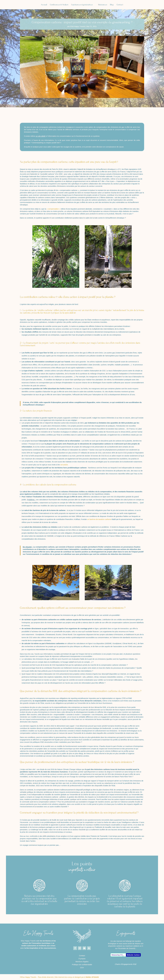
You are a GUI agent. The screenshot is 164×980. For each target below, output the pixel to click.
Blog (121, 5)
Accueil (35, 5)
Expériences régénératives (73, 5)
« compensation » (53, 209)
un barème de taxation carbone (99, 519)
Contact (129, 5)
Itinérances (112, 5)
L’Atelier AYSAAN (91, 977)
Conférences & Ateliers (50, 5)
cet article (64, 465)
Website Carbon (133, 955)
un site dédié (41, 136)
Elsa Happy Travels (78, 26)
